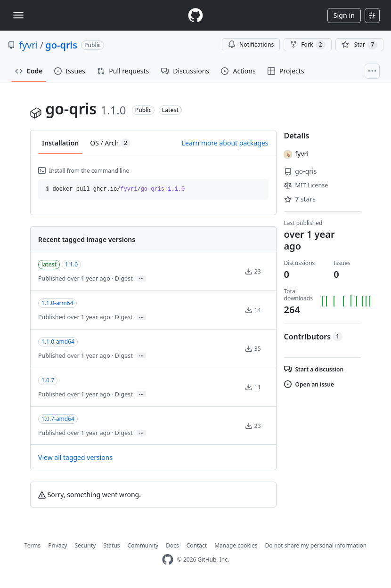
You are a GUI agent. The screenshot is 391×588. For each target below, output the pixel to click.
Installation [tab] (60, 143)
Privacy (57, 545)
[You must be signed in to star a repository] (359, 45)
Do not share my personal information (316, 545)
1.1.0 (71, 264)
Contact (197, 545)
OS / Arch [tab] (110, 143)
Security (85, 545)
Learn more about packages (225, 143)
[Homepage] (195, 15)
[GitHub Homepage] (168, 560)
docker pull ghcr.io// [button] (115, 189)
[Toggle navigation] (18, 15)
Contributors (314, 337)
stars (300, 199)
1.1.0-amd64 (58, 342)
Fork (307, 45)
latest (49, 264)
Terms (33, 545)
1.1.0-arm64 (57, 303)
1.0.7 (48, 380)
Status (111, 545)
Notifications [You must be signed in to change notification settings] (251, 44)
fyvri (29, 45)
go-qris (61, 45)
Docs (172, 545)
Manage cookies (236, 545)
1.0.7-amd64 (58, 419)
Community (143, 545)
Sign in (344, 15)
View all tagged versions (75, 457)
